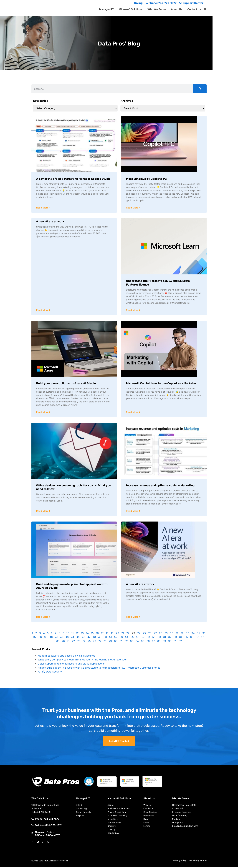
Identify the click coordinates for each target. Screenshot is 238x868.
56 (138, 638)
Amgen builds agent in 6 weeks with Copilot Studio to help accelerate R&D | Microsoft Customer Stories (99, 668)
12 (77, 634)
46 (84, 638)
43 (67, 638)
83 (132, 642)
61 (165, 638)
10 (68, 634)
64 (181, 638)
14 (87, 634)
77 (100, 642)
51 (110, 638)
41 (56, 638)
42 (62, 638)
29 (166, 634)
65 (186, 638)
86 (148, 642)
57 (143, 638)
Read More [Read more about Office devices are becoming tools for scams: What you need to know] (43, 512)
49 (100, 638)
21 (123, 634)
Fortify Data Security (50, 672)
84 (137, 642)
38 (40, 638)
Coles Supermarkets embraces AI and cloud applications (71, 664)
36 (204, 634)
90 (170, 642)
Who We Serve (157, 9)
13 (82, 634)
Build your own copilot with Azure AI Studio (66, 384)
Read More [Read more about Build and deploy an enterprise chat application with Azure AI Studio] (43, 618)
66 (192, 638)
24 (139, 634)
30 (172, 634)
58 (148, 638)
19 (112, 634)
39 (46, 638)
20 (117, 634)
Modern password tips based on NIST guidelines (66, 656)
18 (107, 634)
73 (79, 642)
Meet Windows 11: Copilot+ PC (146, 179)
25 (144, 634)
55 (132, 638)
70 (63, 642)
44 (73, 638)
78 (105, 642)
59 (154, 638)
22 (128, 634)
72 (73, 642)
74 (84, 642)
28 (161, 634)
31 (177, 634)
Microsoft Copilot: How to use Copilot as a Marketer (161, 384)
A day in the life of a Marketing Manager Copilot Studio (73, 179)
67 (197, 638)
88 (159, 642)
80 (116, 642)
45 (78, 638)
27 (155, 634)
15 (92, 634)
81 (121, 642)
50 (105, 638)
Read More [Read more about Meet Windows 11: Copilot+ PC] (133, 208)
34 (193, 634)
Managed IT (106, 9)
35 (198, 634)
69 (58, 642)
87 (153, 642)
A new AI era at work (50, 222)
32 (182, 634)
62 (170, 638)
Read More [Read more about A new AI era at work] (43, 310)
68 (203, 638)
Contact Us (194, 9)
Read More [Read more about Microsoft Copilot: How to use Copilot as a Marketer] (133, 413)
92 (180, 642)
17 (102, 634)
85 (143, 642)
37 (35, 638)
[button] (205, 9)
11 (73, 634)
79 (110, 642)
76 (95, 642)
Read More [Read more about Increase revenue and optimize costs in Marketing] (133, 512)
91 (175, 642)
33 (187, 634)
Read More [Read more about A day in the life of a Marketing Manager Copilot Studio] (43, 208)
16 (97, 634)
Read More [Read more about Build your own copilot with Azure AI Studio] (43, 413)
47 (89, 638)
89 (164, 642)
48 (94, 638)
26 (150, 634)
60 (159, 638)
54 (127, 638)
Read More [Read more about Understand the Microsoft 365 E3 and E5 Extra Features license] (133, 310)
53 (121, 638)
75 (89, 642)
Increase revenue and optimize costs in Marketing (160, 486)
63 (175, 638)
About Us (177, 9)
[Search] (200, 89)
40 (51, 638)
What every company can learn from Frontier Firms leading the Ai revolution (82, 660)
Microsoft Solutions (131, 9)
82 (126, 642)
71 (68, 642)
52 (116, 638)
